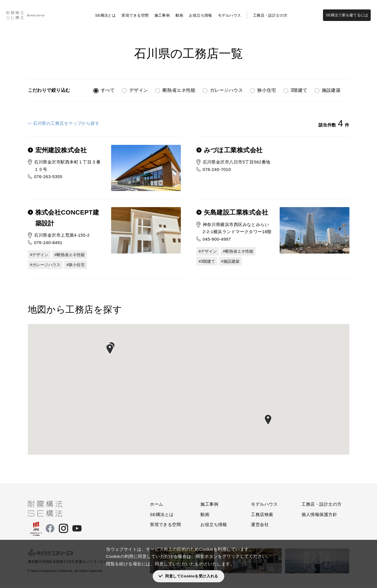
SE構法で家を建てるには (350, 11)
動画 (179, 12)
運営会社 (260, 527)
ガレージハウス (226, 90)
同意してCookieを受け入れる (192, 576)
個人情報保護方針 (319, 517)
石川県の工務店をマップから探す (66, 123)
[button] (110, 352)
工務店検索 (33, 29)
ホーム (156, 507)
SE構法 (13, 29)
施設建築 (331, 90)
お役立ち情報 (201, 12)
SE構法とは (105, 12)
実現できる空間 (135, 12)
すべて (108, 90)
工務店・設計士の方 (270, 12)
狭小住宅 (267, 90)
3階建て (299, 90)
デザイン (139, 90)
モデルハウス (230, 12)
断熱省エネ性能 (179, 90)
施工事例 (162, 12)
